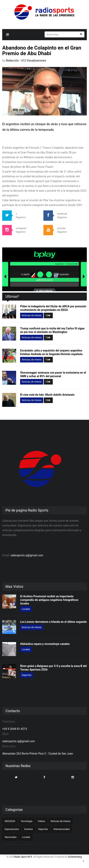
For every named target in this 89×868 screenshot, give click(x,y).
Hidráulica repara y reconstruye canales (45, 644)
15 (48, 382)
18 (48, 400)
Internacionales (62, 829)
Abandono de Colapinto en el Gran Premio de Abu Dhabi (42, 51)
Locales (26, 609)
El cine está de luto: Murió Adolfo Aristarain (47, 395)
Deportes (27, 675)
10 (48, 315)
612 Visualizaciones (34, 61)
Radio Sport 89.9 (23, 857)
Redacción (13, 61)
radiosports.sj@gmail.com (27, 555)
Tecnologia (27, 821)
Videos (42, 821)
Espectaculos (12, 829)
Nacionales (11, 837)
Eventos (28, 829)
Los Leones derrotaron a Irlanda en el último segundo (53, 622)
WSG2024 (10, 821)
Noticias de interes (32, 315)
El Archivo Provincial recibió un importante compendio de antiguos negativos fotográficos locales (49, 600)
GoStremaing (75, 857)
